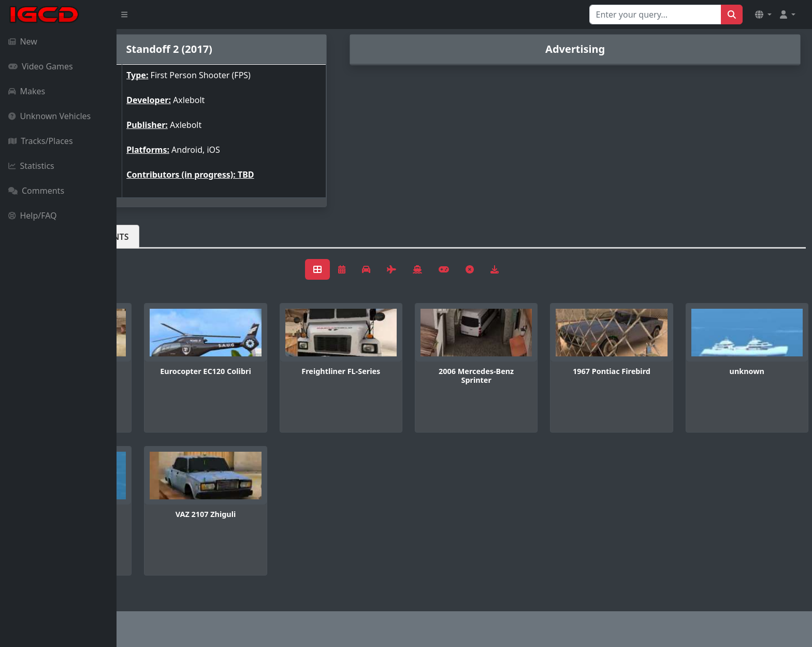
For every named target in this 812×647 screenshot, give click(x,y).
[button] (763, 15)
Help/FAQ (33, 215)
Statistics (31, 166)
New (23, 41)
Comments (36, 191)
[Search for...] (655, 15)
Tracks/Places (41, 141)
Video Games (41, 66)
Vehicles (154, 237)
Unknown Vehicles (49, 116)
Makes (27, 91)
